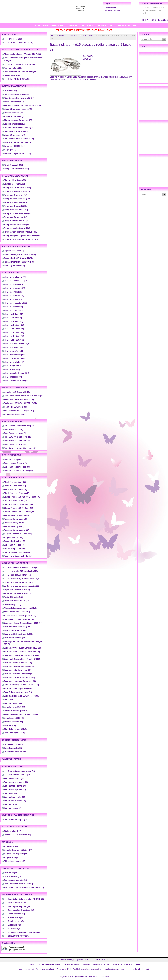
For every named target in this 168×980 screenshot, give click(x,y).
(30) (18, 634)
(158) (15, 39)
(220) (13, 460)
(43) (19, 504)
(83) (19, 411)
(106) (17, 188)
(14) (17, 552)
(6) (14, 266)
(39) (15, 206)
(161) (19, 426)
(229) (18, 534)
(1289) (23, 54)
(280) (22, 659)
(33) (23, 623)
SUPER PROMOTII (76, 25)
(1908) (20, 255)
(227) (20, 575)
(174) (16, 195)
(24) (19, 139)
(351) (14, 165)
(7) (14, 251)
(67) (10, 725)
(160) (17, 199)
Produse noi (8, 943)
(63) (15, 444)
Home (37, 25)
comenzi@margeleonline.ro (76, 960)
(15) (20, 43)
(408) (16, 169)
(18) (18, 556)
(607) (15, 414)
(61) (14, 299)
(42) (14, 925)
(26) (15, 202)
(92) (18, 142)
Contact (91, 25)
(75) (26, 899)
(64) (16, 918)
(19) (13, 68)
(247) (20, 441)
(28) (15, 482)
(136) (15, 135)
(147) (17, 612)
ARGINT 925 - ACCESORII (69, 35)
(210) (23, 571)
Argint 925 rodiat (88, 35)
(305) (14, 184)
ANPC (138, 964)
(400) (21, 714)
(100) (16, 94)
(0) (17, 153)
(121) (24, 64)
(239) (13, 430)
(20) (18, 109)
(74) (20, 903)
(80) (20, 72)
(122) (14, 102)
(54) (15, 217)
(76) (15, 703)
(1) (22, 105)
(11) (13, 604)
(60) (14, 113)
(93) (16, 914)
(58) (18, 593)
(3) (15, 433)
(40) (17, 493)
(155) (14, 597)
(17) (19, 128)
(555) (17, 131)
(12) (13, 314)
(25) (18, 471)
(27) (15, 486)
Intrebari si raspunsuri (127, 25)
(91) (20, 403)
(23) (14, 718)
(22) (14, 325)
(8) (17, 228)
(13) (10, 91)
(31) (15, 929)
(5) (17, 344)
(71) (15, 277)
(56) (19, 619)
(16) (14, 296)
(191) (18, 689)
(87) (18, 120)
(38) (14, 329)
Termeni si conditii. (106, 25)
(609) (17, 590)
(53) (19, 666)
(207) (18, 191)
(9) (16, 381)
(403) (15, 180)
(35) (13, 748)
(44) (14, 333)
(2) (16, 519)
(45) (19, 79)
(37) (18, 850)
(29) (20, 448)
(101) (18, 582)
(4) (14, 116)
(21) (17, 221)
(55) (17, 225)
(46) (19, 508)
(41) (12, 75)
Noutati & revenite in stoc (54, 25)
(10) (17, 373)
